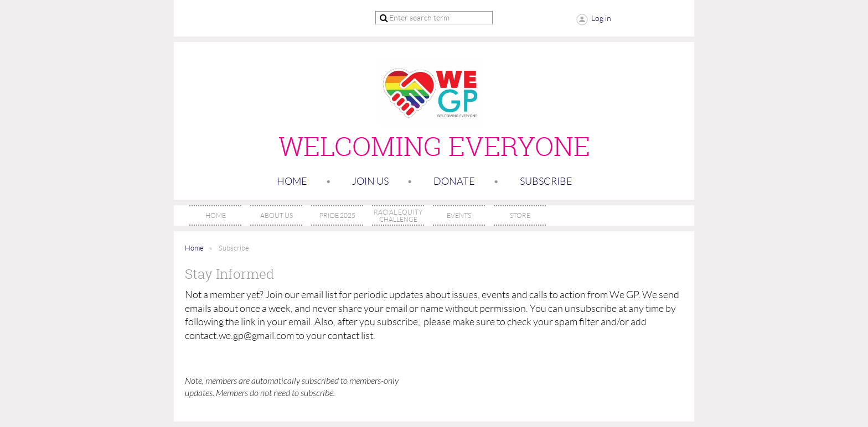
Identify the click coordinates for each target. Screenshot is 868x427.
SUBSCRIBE (546, 181)
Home (292, 181)
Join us (370, 181)
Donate (454, 181)
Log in (601, 18)
